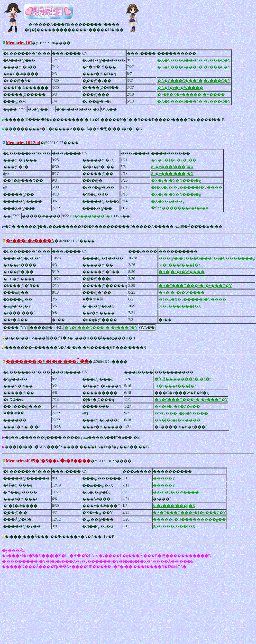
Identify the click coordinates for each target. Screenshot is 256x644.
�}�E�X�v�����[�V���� (191, 95)
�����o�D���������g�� (189, 519)
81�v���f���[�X (172, 167)
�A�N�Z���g (168, 201)
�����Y (164, 478)
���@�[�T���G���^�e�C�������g (207, 258)
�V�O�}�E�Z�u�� (174, 160)
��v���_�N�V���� (181, 413)
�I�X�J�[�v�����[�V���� (187, 187)
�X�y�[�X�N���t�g (176, 181)
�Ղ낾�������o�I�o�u (179, 208)
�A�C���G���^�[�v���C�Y (194, 60)
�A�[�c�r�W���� (180, 88)
